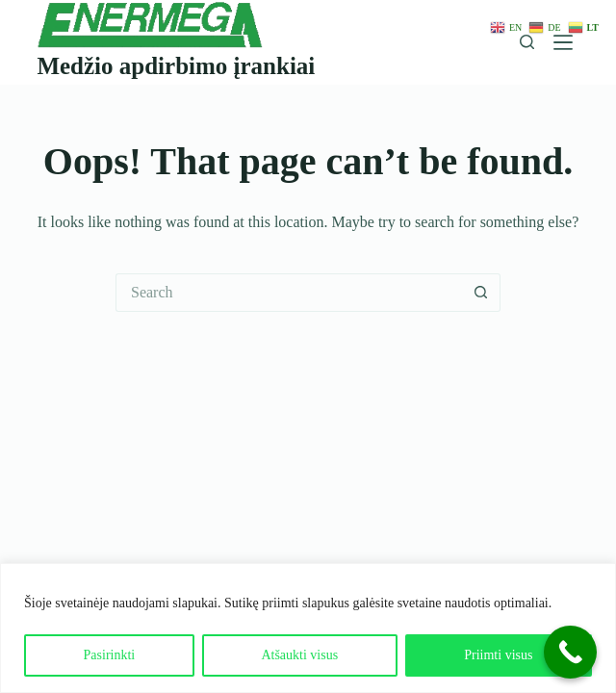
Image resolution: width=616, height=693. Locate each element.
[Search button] (481, 293)
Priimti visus (498, 655)
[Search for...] (289, 293)
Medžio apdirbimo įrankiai (176, 66)
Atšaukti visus (299, 655)
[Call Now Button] (570, 652)
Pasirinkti (110, 655)
